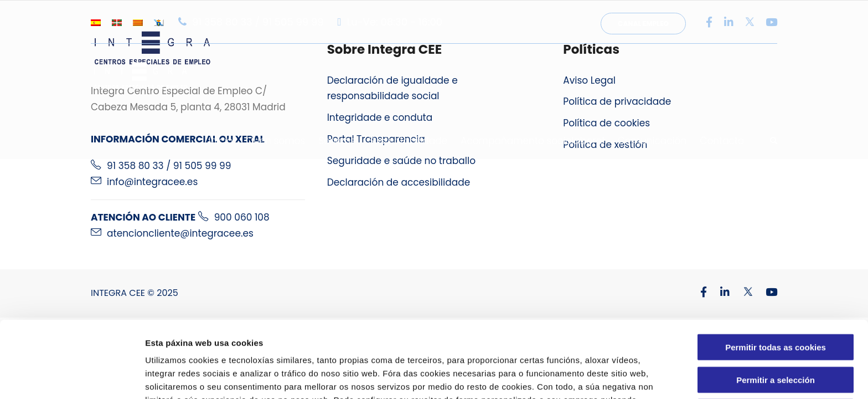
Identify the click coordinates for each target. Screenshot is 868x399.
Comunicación (652, 141)
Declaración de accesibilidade (399, 182)
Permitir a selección (776, 308)
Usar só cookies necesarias (776, 340)
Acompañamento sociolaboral (532, 141)
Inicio (221, 141)
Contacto (722, 141)
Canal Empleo (643, 24)
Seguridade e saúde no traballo (401, 161)
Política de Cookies (444, 341)
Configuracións (591, 377)
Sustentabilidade (408, 141)
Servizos (337, 141)
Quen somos (276, 141)
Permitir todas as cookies (776, 275)
